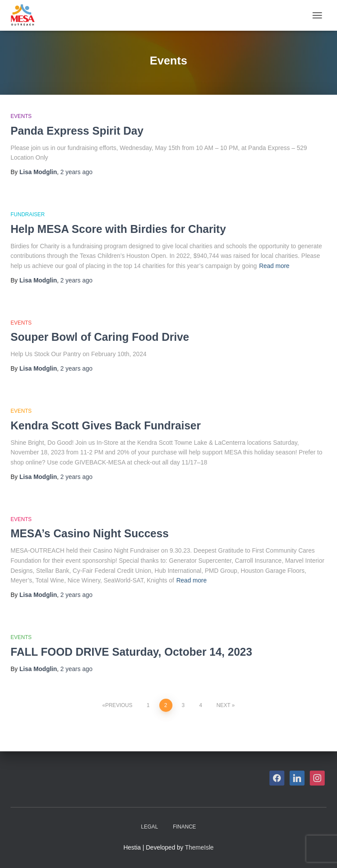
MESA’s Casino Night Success (90, 533)
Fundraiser (28, 214)
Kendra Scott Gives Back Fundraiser (106, 425)
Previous (119, 705)
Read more (274, 266)
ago (77, 172)
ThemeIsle (199, 847)
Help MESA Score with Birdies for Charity (118, 229)
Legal (149, 827)
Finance (185, 827)
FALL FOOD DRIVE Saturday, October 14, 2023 (131, 652)
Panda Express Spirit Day (77, 131)
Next (223, 705)
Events (21, 116)
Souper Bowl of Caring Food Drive (100, 337)
